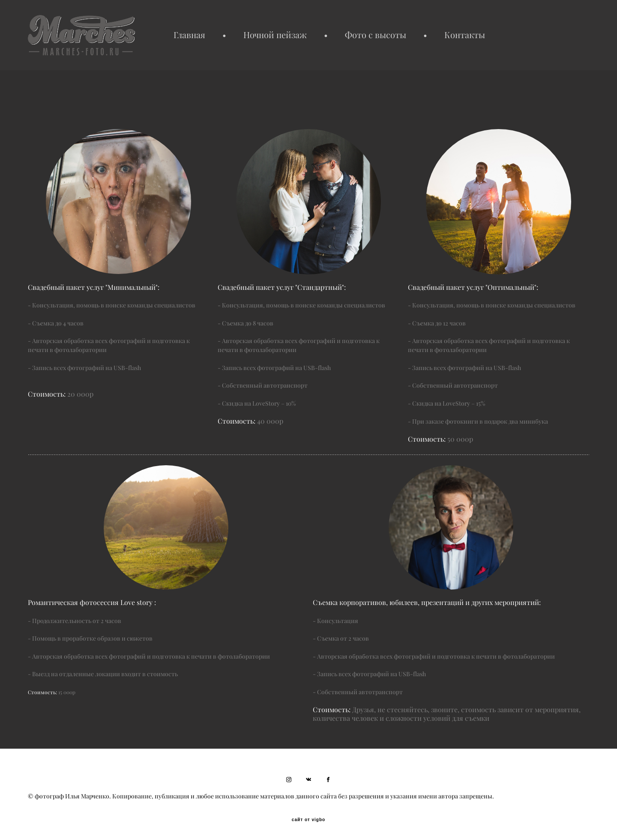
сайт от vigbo (308, 820)
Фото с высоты (376, 35)
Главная (189, 35)
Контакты (465, 35)
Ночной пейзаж (275, 35)
